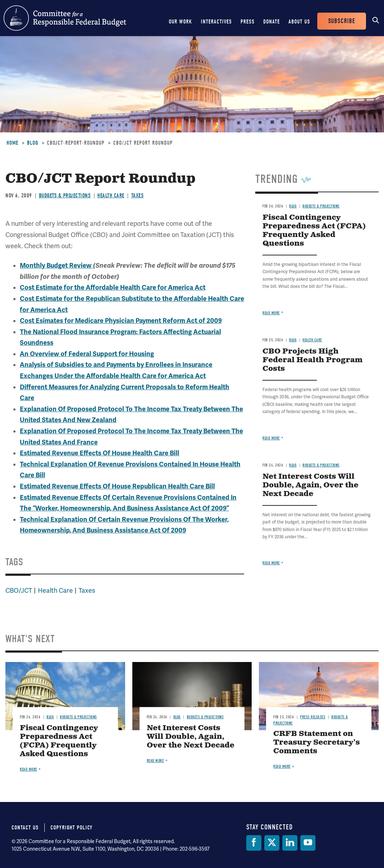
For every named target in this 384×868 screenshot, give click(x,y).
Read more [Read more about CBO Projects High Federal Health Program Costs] (271, 438)
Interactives (216, 22)
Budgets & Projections (65, 196)
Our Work (180, 22)
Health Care (111, 196)
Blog (33, 143)
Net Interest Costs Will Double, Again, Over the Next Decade (310, 485)
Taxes (138, 196)
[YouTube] (308, 843)
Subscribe (342, 21)
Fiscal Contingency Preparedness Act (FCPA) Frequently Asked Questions (314, 231)
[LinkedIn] (290, 843)
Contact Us (25, 828)
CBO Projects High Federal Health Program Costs (313, 360)
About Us (299, 22)
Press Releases (313, 717)
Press (248, 22)
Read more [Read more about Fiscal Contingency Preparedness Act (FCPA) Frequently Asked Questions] (271, 313)
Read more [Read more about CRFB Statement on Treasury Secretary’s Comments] (282, 766)
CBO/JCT (19, 591)
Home (12, 143)
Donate (272, 22)
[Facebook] (254, 843)
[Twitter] (272, 843)
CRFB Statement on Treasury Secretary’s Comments (317, 743)
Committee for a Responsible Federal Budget (65, 18)
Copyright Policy (72, 828)
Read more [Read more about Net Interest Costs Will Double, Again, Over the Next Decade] (271, 563)
